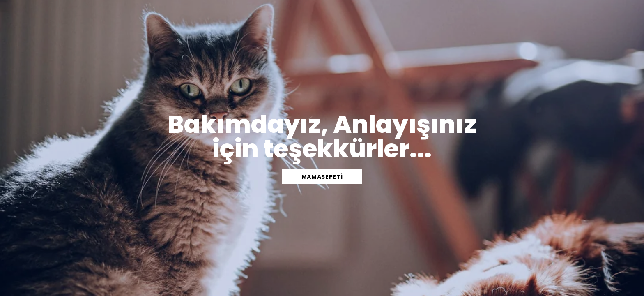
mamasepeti (322, 177)
